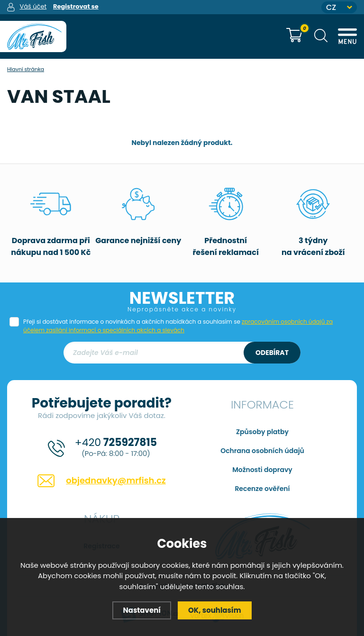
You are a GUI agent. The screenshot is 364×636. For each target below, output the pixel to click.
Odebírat (272, 353)
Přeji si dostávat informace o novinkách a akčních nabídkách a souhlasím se (178, 326)
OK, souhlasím (215, 610)
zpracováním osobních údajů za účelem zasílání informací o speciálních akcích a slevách (178, 326)
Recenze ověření (262, 489)
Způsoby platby (262, 432)
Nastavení (142, 610)
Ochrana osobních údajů (262, 451)
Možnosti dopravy (262, 470)
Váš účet (33, 6)
